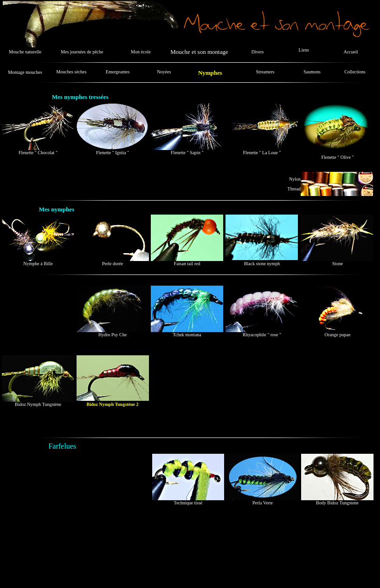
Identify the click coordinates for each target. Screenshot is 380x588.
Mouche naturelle (25, 52)
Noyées (164, 72)
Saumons (312, 72)
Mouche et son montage (199, 52)
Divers (258, 52)
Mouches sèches (71, 72)
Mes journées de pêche (82, 52)
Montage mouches (25, 72)
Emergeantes (118, 72)
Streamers (265, 72)
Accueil (351, 52)
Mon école (141, 52)
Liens (304, 50)
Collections (355, 72)
